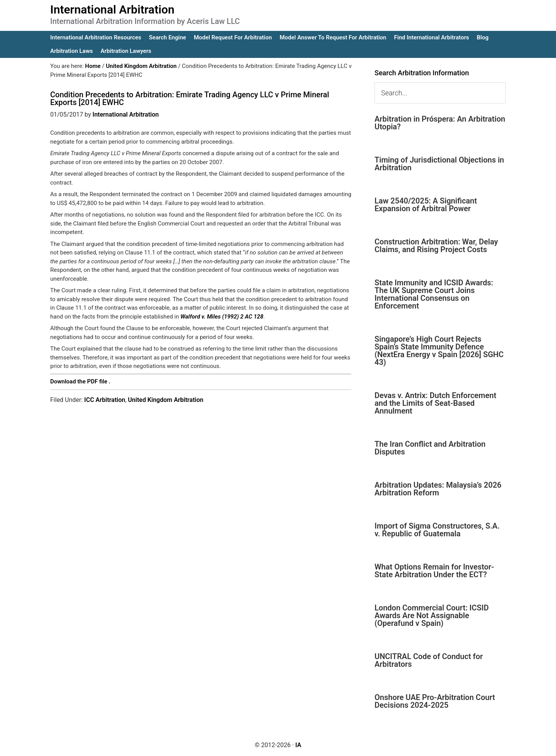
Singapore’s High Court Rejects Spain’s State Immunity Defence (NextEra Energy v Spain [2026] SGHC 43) (439, 351)
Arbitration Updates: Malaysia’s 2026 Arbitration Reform (438, 489)
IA (298, 745)
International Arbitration (112, 9)
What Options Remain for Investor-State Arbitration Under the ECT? (434, 571)
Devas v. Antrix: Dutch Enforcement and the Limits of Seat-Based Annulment (435, 403)
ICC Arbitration (105, 400)
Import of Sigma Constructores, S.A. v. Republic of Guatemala (437, 530)
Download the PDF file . (80, 381)
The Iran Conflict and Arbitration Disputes (430, 448)
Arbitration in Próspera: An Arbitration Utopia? (440, 123)
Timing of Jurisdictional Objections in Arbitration (439, 164)
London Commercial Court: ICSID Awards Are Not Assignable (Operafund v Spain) (432, 615)
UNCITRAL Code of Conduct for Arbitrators (429, 660)
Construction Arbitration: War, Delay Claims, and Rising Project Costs (436, 246)
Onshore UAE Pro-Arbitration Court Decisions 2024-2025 (435, 701)
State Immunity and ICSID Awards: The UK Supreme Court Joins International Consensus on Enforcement (434, 294)
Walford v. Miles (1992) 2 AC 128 (222, 317)
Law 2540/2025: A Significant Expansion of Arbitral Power (426, 205)
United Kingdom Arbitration (165, 400)
